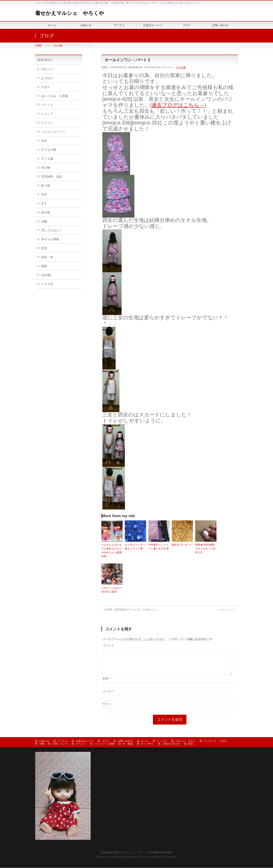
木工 (44, 203)
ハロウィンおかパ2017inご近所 (112, 590)
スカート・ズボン (185, 741)
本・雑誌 (128, 744)
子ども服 (181, 67)
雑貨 (44, 266)
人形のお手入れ (171, 744)
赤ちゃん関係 (50, 239)
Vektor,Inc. (157, 857)
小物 (42, 744)
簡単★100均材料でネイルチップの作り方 (205, 549)
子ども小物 (49, 150)
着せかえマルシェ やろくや (70, 13)
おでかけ (47, 78)
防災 (44, 248)
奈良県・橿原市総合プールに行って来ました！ (130, 610)
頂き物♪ (46, 275)
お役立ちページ (85, 741)
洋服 (44, 221)
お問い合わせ (125, 741)
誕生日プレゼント (182, 545)
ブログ (106, 741)
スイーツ (47, 123)
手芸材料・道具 (52, 177)
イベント (47, 105)
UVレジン (48, 69)
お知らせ (44, 741)
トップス (162, 741)
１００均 (47, 284)
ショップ (47, 114)
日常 (44, 195)
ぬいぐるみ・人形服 (55, 96)
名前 (106, 684)
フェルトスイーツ (53, 132)
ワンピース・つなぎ (215, 741)
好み (44, 141)
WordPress (117, 857)
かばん (46, 87)
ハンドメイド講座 (104, 744)
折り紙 (46, 186)
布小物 (46, 168)
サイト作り (147, 744)
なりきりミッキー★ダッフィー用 (135, 547)
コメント (108, 645)
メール (108, 696)
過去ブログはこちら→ (178, 105)
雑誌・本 (47, 257)
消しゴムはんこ (52, 230)
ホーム (145, 741)
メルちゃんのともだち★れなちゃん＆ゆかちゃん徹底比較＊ (112, 550)
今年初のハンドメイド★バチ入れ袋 (158, 547)
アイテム (62, 741)
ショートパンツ (227, 610)
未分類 (46, 212)
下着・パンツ (60, 744)
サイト (107, 709)
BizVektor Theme (137, 857)
